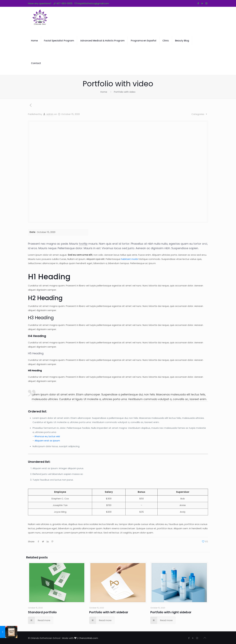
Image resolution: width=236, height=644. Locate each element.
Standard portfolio (42, 612)
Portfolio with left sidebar (109, 612)
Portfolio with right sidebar (171, 612)
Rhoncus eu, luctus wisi (47, 436)
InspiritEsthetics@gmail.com (93, 3)
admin (50, 114)
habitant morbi (129, 259)
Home (104, 92)
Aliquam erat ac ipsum (47, 441)
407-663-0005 (64, 3)
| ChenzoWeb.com (88, 638)
